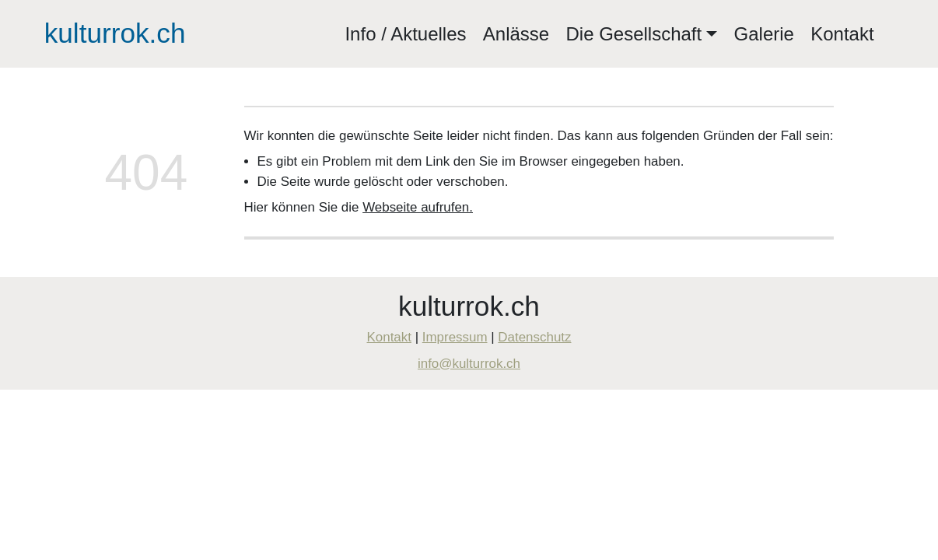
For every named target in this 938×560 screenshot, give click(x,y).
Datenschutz (534, 337)
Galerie (764, 34)
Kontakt (842, 34)
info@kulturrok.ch (469, 364)
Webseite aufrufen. (418, 207)
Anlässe (516, 34)
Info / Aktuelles (405, 34)
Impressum (455, 337)
